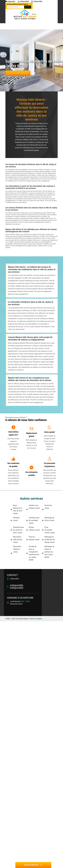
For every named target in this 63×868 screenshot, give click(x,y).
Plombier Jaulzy (16, 519)
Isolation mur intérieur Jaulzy (34, 507)
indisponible (10, 1)
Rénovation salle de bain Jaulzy (18, 540)
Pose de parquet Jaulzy (34, 538)
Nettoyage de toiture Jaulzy (49, 519)
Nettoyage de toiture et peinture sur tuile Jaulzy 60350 (49, 552)
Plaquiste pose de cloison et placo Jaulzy (18, 530)
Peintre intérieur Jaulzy (34, 529)
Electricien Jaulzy (48, 507)
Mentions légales (36, 619)
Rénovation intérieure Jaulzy (17, 549)
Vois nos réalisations (18, 73)
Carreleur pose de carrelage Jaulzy (34, 520)
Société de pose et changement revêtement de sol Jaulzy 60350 (34, 553)
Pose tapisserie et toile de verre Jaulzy (18, 509)
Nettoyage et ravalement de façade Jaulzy (50, 540)
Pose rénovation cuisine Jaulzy (50, 530)
